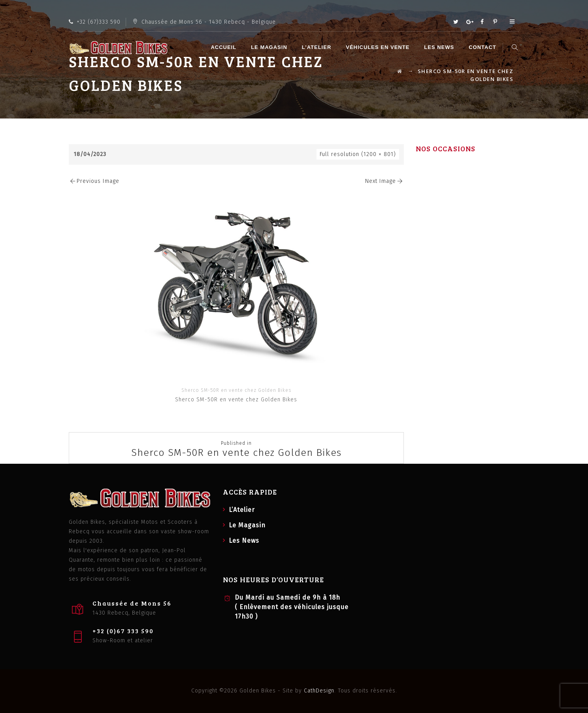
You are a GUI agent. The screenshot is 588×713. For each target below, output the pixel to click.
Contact (484, 47)
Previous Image (94, 181)
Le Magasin (270, 47)
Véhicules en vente (379, 47)
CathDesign (319, 691)
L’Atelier (318, 47)
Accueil (225, 47)
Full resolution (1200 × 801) (358, 154)
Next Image (384, 181)
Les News (440, 47)
